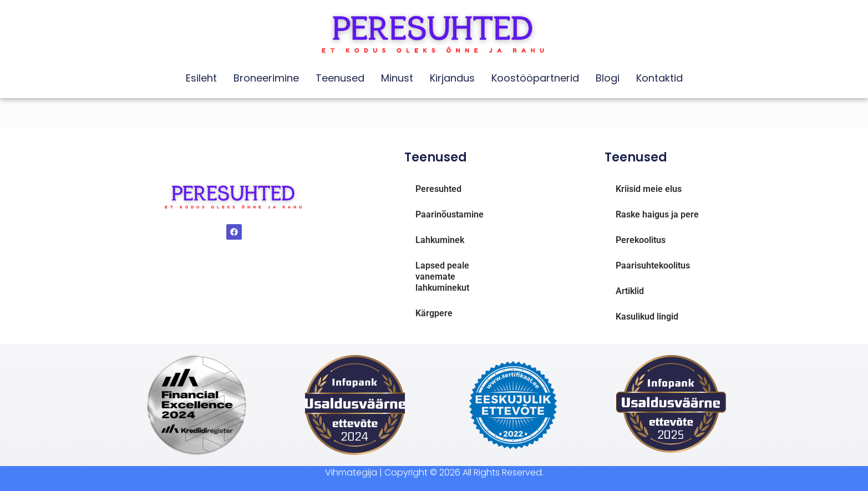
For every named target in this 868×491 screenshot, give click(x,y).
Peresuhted (438, 189)
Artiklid (630, 291)
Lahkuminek (440, 240)
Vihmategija (351, 472)
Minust (397, 78)
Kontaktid (659, 78)
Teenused (340, 78)
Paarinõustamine (450, 214)
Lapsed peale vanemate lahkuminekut (442, 277)
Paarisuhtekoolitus (653, 265)
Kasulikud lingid (647, 317)
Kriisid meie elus (649, 189)
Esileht (201, 78)
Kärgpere (434, 313)
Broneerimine (266, 78)
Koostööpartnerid (535, 78)
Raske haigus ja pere (657, 214)
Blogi (608, 78)
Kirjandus (452, 78)
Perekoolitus (641, 240)
